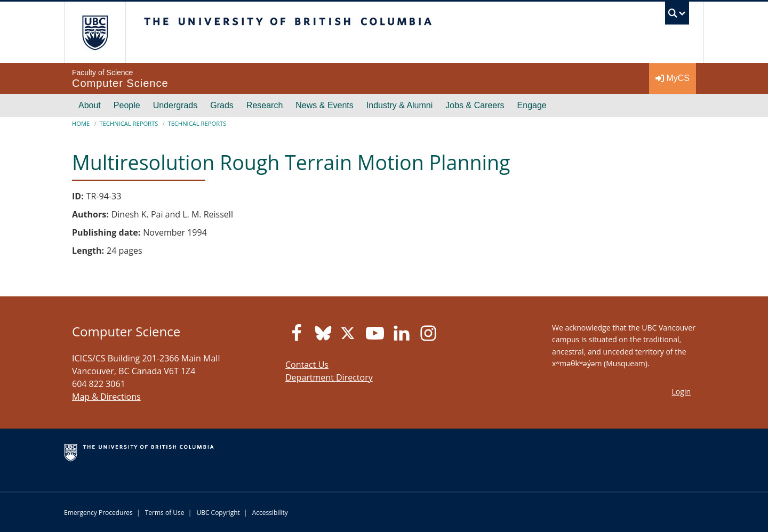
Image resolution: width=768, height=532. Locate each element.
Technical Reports (129, 123)
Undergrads (175, 105)
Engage (532, 105)
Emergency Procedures (98, 513)
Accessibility (270, 513)
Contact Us (307, 365)
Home (81, 123)
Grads (222, 105)
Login (681, 392)
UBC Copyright (218, 513)
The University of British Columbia (95, 32)
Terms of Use (165, 513)
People (127, 105)
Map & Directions (106, 397)
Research (265, 105)
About (90, 105)
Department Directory (329, 377)
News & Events (324, 105)
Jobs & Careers (475, 105)
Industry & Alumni (400, 105)
